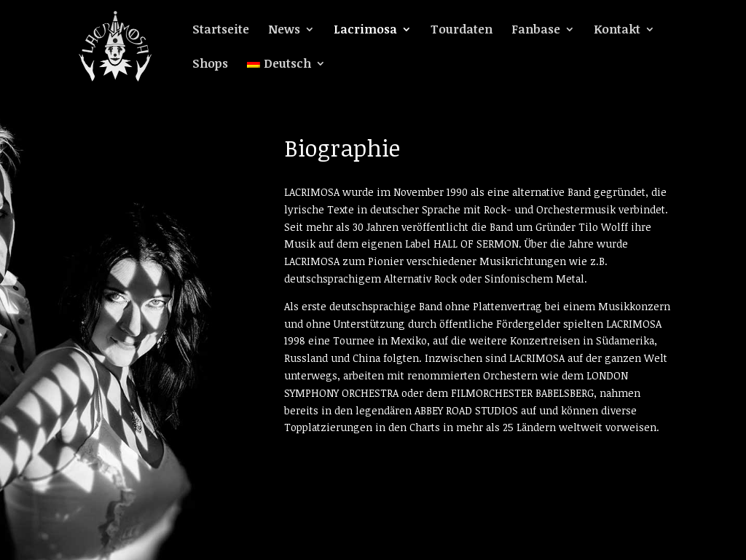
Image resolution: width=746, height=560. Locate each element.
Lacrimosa (365, 31)
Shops (210, 65)
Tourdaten (462, 31)
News (284, 31)
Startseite (221, 31)
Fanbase (536, 31)
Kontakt (617, 31)
